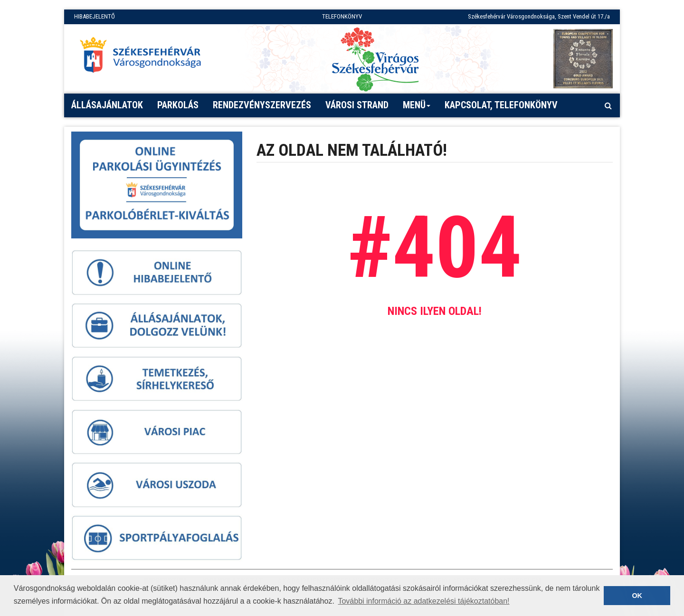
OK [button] (637, 596)
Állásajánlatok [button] (107, 105)
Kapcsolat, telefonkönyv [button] (501, 105)
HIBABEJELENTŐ (95, 16)
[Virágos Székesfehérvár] (375, 59)
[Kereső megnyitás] (608, 105)
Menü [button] (417, 108)
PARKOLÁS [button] (178, 105)
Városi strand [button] (357, 105)
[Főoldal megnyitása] (145, 57)
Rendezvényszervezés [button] (262, 105)
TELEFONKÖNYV (342, 16)
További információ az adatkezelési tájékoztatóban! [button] (423, 601)
